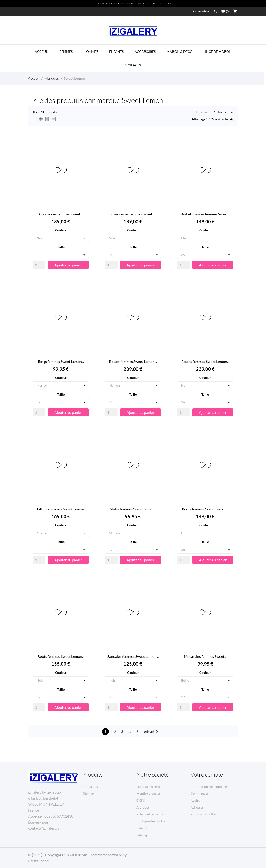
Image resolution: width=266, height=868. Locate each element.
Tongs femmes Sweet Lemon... (61, 361)
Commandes (200, 793)
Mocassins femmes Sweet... (205, 656)
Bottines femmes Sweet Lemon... (61, 509)
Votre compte (207, 774)
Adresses (197, 807)
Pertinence (221, 112)
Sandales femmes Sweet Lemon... (133, 656)
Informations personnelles (209, 787)
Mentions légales (148, 793)
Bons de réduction (204, 814)
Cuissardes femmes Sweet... (61, 214)
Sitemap (88, 793)
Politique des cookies (152, 821)
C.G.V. (141, 800)
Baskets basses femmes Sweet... (205, 214)
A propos (143, 807)
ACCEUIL (42, 51)
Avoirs (195, 800)
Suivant (152, 732)
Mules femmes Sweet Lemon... (133, 509)
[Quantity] (39, 265)
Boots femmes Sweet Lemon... (205, 509)
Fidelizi (142, 828)
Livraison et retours (150, 787)
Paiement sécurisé (149, 814)
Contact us (90, 787)
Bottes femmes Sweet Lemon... (133, 361)
